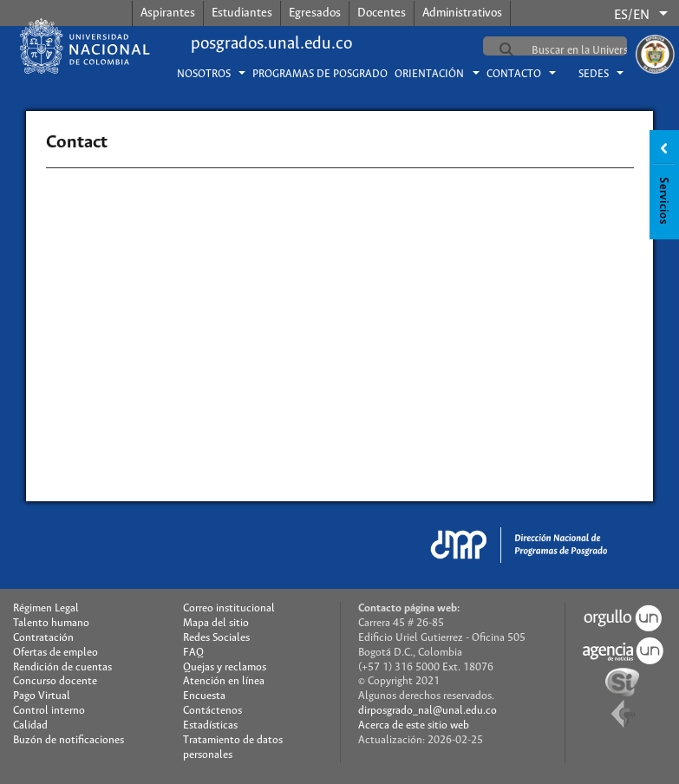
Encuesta (204, 696)
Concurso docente (55, 681)
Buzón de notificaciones (69, 740)
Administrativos (462, 13)
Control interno (49, 711)
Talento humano (51, 623)
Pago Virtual (42, 696)
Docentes (382, 13)
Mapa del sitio (216, 623)
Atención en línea (224, 681)
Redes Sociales (216, 638)
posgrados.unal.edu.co (271, 44)
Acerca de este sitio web (414, 725)
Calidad (30, 725)
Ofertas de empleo (55, 653)
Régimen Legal (46, 608)
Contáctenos (212, 711)
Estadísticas (210, 725)
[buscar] (597, 50)
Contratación (43, 638)
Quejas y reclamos (225, 667)
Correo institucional (229, 608)
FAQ (193, 653)
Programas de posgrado (320, 74)
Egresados (315, 13)
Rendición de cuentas (62, 667)
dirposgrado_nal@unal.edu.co (428, 711)
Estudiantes (242, 13)
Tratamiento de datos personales (233, 748)
